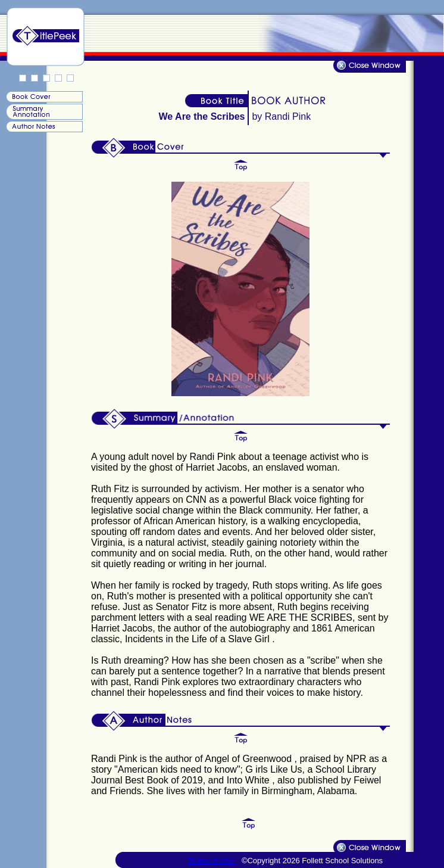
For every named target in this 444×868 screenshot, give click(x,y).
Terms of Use (211, 861)
